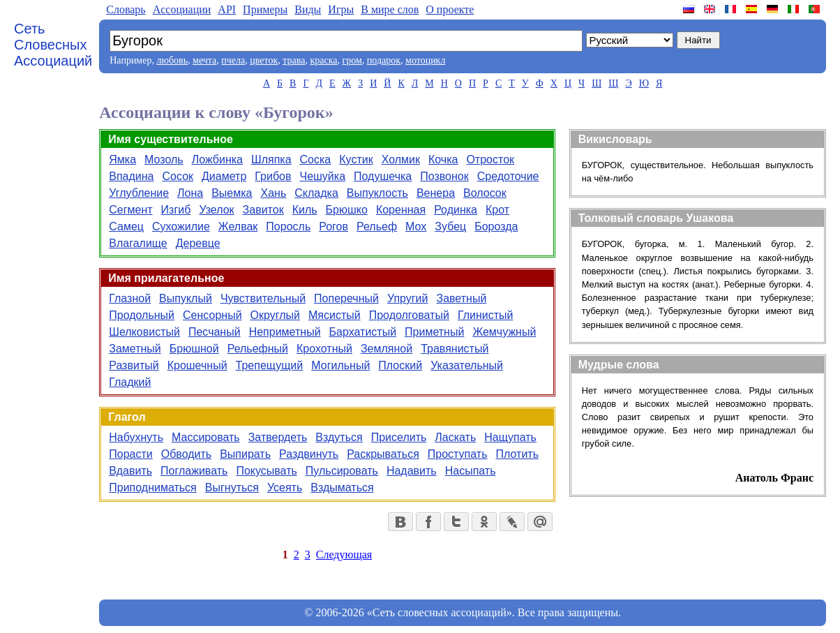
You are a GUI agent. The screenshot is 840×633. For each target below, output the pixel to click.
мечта (204, 60)
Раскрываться (383, 454)
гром (352, 60)
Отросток (490, 159)
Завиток (263, 210)
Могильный (340, 365)
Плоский (400, 365)
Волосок (485, 193)
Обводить (186, 454)
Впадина (131, 176)
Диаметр (224, 176)
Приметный (434, 332)
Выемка (232, 193)
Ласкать (455, 437)
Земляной (387, 349)
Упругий (408, 298)
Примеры (265, 9)
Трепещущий (270, 365)
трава (294, 60)
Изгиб (176, 210)
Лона (190, 193)
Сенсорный (212, 315)
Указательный (467, 365)
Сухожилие (181, 226)
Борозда (496, 226)
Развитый (134, 365)
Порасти (130, 454)
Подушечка (383, 176)
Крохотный (324, 349)
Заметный (135, 349)
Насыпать (471, 471)
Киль (305, 210)
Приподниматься (153, 487)
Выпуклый (186, 298)
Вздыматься (342, 487)
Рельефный (258, 349)
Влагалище (138, 243)
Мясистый (335, 315)
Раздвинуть (309, 454)
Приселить (399, 437)
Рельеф (377, 226)
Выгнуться (232, 487)
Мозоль (164, 159)
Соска (316, 159)
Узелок (216, 210)
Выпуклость (377, 193)
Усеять (285, 487)
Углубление (139, 193)
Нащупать (510, 437)
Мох (416, 226)
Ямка (122, 159)
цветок (264, 60)
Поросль (288, 226)
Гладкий (130, 382)
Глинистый (486, 315)
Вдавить (130, 471)
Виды (308, 9)
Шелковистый (144, 332)
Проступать (458, 454)
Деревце (198, 243)
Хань (274, 193)
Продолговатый (409, 315)
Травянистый (455, 349)
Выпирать (245, 454)
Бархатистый (363, 332)
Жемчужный (504, 332)
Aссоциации (182, 9)
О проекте (450, 9)
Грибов (273, 176)
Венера (436, 193)
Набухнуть (136, 437)
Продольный (142, 315)
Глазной (130, 298)
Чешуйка (322, 176)
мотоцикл (425, 60)
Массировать (206, 437)
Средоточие (508, 176)
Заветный (461, 298)
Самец (126, 226)
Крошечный (197, 365)
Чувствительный (263, 298)
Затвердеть (278, 437)
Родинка (456, 210)
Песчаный (215, 332)
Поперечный (346, 298)
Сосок (178, 176)
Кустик (356, 159)
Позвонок (444, 176)
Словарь (126, 9)
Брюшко (347, 210)
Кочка (443, 159)
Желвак (238, 226)
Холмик (401, 159)
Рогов (333, 226)
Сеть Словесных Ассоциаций (53, 45)
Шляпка (271, 159)
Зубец (450, 226)
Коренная (401, 210)
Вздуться (339, 437)
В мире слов (390, 9)
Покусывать (266, 471)
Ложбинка (217, 159)
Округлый (275, 315)
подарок (384, 60)
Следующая (344, 554)
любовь (172, 60)
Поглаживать (194, 471)
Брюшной (194, 349)
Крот (497, 210)
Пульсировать (342, 471)
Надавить (412, 471)
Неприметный (285, 332)
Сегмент (130, 210)
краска (323, 60)
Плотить (517, 454)
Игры (341, 9)
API (227, 9)
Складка (316, 193)
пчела (233, 60)
